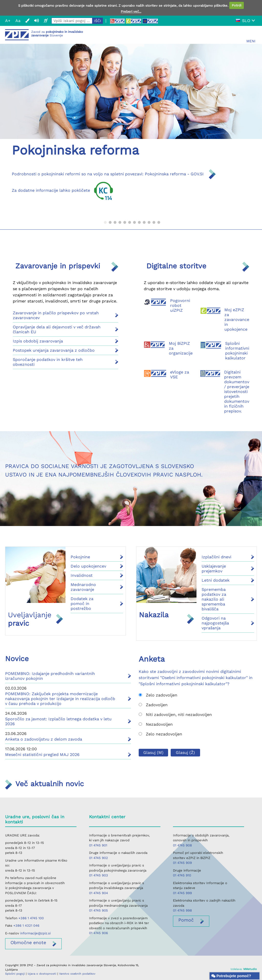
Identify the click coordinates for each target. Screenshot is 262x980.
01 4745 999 (182, 893)
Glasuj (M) (153, 752)
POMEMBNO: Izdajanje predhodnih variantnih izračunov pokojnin (50, 676)
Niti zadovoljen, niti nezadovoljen (175, 715)
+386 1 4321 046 (26, 926)
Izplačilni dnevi (216, 557)
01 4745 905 (99, 910)
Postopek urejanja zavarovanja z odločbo (54, 350)
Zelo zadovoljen (158, 695)
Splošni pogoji (15, 974)
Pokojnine (80, 557)
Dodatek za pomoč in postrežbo (82, 604)
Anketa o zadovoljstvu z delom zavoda (44, 739)
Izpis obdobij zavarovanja (38, 341)
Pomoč (186, 920)
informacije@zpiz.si (35, 933)
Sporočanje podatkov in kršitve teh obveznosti (48, 362)
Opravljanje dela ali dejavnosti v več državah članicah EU (57, 329)
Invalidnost (82, 575)
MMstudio (250, 969)
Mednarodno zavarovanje (83, 587)
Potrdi (237, 5)
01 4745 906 (99, 933)
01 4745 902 (99, 858)
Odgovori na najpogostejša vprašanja (215, 623)
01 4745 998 (182, 910)
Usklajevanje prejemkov (214, 569)
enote (28, 942)
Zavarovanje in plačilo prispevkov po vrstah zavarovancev (56, 315)
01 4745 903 (99, 875)
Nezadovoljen (156, 724)
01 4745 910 (182, 875)
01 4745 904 (99, 893)
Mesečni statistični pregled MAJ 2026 (42, 755)
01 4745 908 (182, 845)
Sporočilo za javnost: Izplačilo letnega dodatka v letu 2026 (58, 721)
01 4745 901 (98, 845)
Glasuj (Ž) (185, 752)
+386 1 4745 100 (31, 918)
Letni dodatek (216, 580)
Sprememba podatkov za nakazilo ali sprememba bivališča (214, 599)
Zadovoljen (153, 705)
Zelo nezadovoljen (160, 734)
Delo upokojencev (88, 566)
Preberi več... (131, 11)
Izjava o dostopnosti (42, 974)
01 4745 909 (182, 863)
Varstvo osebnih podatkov (77, 974)
